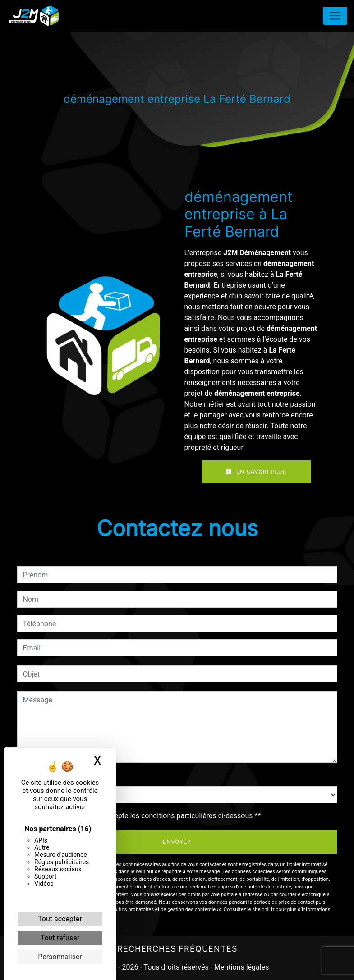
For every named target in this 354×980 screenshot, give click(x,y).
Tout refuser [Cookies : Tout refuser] (60, 938)
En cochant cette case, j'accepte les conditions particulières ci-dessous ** (144, 816)
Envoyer (177, 842)
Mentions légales (241, 967)
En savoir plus (256, 472)
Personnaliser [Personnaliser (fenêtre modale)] (60, 957)
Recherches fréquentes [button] (177, 949)
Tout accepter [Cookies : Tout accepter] (60, 919)
